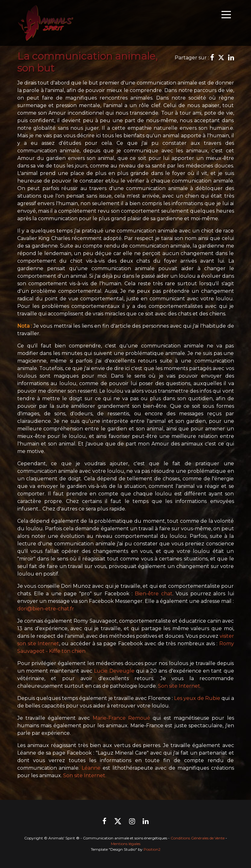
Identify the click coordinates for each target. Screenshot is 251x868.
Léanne (91, 768)
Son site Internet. (180, 686)
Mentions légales (126, 844)
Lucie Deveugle (114, 671)
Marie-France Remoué (121, 718)
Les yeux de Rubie (197, 698)
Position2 (152, 849)
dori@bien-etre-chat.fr (46, 609)
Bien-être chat (153, 594)
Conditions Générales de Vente (198, 838)
